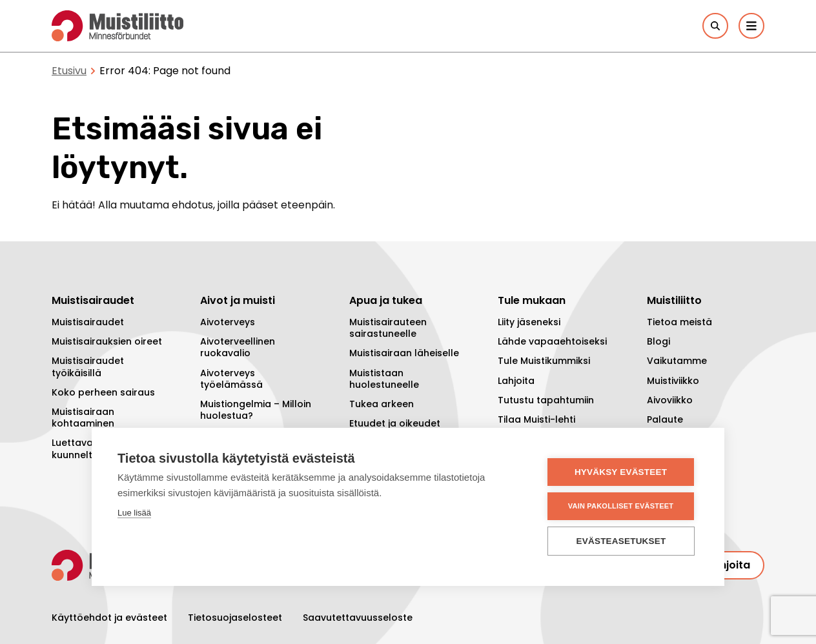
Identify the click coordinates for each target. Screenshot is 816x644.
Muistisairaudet (88, 322)
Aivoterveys (228, 322)
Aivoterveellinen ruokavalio (238, 347)
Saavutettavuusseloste (358, 618)
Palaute (665, 419)
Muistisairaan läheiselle (404, 353)
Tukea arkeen (382, 404)
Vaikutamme (677, 361)
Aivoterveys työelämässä (231, 379)
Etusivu (69, 71)
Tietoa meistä (679, 322)
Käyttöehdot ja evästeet (109, 618)
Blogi (658, 341)
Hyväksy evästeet (621, 472)
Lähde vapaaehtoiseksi (552, 341)
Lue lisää (134, 513)
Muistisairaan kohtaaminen (83, 418)
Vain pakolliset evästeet (621, 506)
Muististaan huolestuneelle (384, 379)
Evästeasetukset (621, 541)
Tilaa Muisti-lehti (536, 419)
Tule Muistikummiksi (544, 361)
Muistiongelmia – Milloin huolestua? (256, 410)
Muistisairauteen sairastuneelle (388, 328)
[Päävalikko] (751, 26)
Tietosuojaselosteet (235, 618)
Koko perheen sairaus (103, 392)
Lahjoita (516, 381)
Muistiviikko (673, 381)
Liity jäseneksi (529, 322)
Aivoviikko (670, 400)
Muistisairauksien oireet (107, 341)
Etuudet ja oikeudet (395, 423)
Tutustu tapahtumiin (546, 400)
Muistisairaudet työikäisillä (88, 367)
